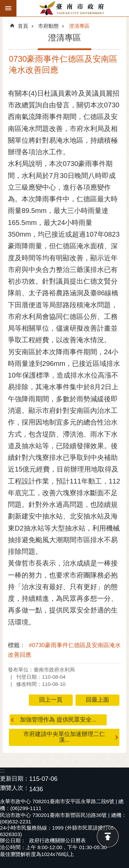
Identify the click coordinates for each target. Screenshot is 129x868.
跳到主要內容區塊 (4, 4)
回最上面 (108, 836)
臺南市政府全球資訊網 (73, 8)
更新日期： (15, 779)
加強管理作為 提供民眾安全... (58, 720)
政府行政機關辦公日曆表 (57, 840)
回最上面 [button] (97, 700)
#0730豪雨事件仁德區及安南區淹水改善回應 (64, 650)
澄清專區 (79, 26)
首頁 (23, 26)
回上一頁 (51, 700)
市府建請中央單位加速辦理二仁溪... (64, 737)
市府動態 (48, 26)
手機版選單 (8, 8)
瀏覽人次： (15, 788)
